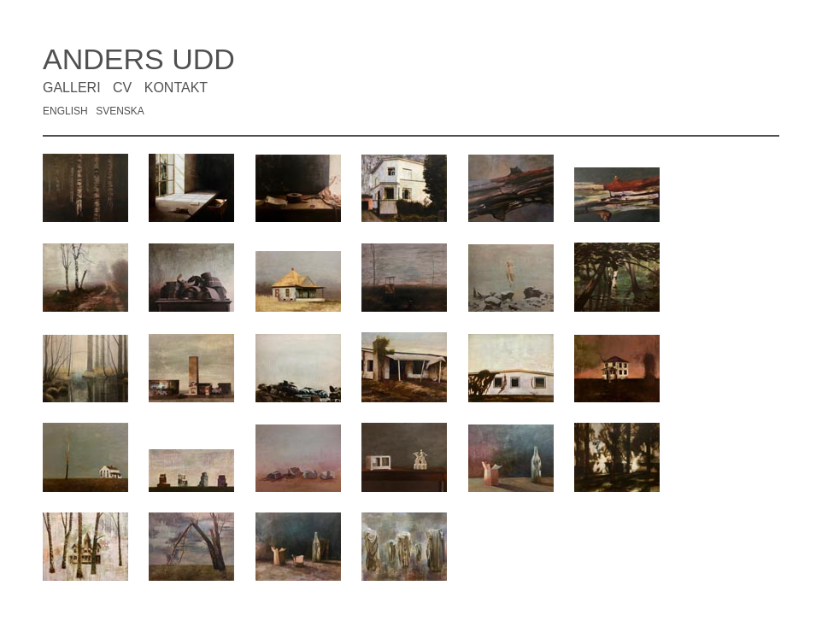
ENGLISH (65, 111)
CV (122, 88)
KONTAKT (176, 88)
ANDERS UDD (139, 59)
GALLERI (72, 88)
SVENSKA (120, 111)
